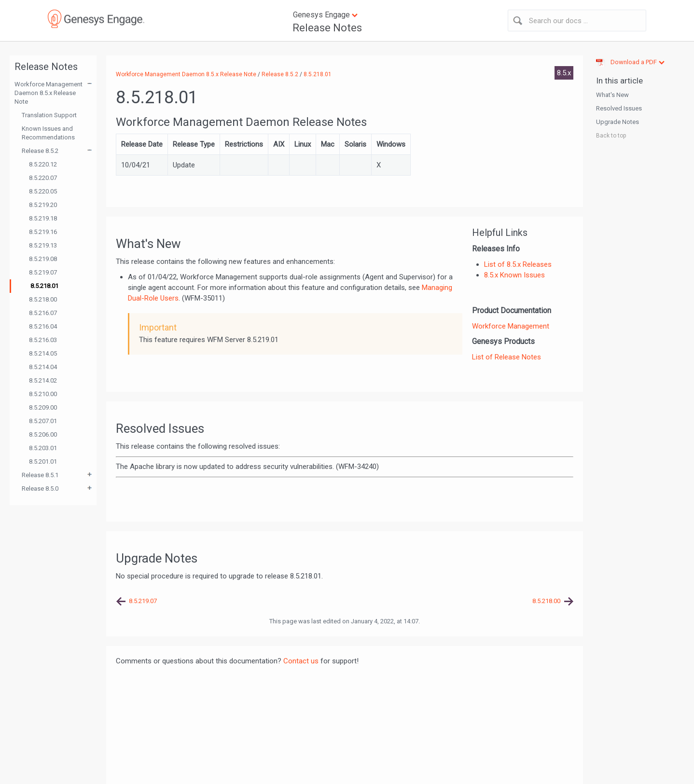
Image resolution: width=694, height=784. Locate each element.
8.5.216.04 (43, 326)
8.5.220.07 (43, 178)
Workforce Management (511, 326)
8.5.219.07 (43, 272)
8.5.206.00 (43, 434)
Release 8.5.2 (40, 151)
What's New (612, 95)
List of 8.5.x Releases (518, 264)
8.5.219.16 (43, 232)
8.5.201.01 (43, 461)
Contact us (301, 661)
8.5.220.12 (43, 164)
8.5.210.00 (43, 394)
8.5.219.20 (43, 205)
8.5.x (564, 73)
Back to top (611, 136)
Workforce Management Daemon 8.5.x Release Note (49, 93)
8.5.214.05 (43, 353)
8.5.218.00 (43, 299)
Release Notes (327, 28)
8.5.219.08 (43, 259)
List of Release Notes (507, 357)
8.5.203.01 (43, 448)
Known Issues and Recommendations (48, 133)
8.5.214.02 (43, 380)
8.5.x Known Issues (514, 275)
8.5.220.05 (43, 191)
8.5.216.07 (43, 313)
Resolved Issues (619, 108)
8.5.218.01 (44, 286)
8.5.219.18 (43, 218)
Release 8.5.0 (40, 488)
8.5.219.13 (43, 245)
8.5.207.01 (43, 421)
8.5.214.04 (43, 367)
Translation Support (49, 115)
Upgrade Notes (618, 122)
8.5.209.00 (43, 407)
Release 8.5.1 (40, 475)
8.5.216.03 (43, 340)
